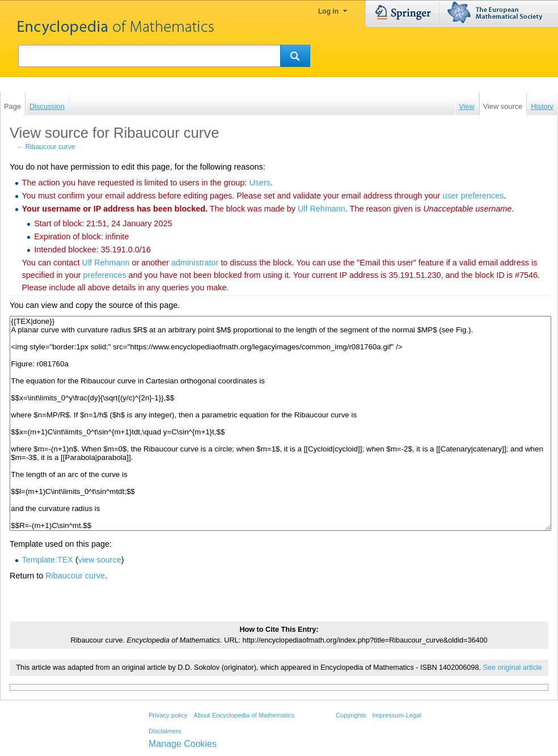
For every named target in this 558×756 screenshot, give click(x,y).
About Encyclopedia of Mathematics (244, 715)
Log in (328, 11)
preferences (105, 275)
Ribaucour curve (50, 147)
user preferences (473, 196)
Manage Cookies (183, 744)
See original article (512, 668)
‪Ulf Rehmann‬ (322, 209)
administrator (195, 263)
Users (260, 183)
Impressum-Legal (397, 715)
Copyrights (351, 715)
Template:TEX (48, 560)
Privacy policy (168, 715)
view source (100, 560)
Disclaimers (165, 731)
